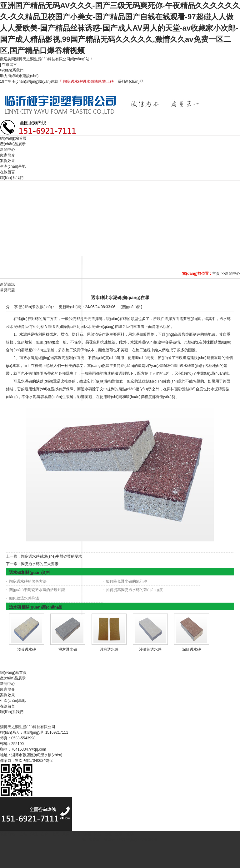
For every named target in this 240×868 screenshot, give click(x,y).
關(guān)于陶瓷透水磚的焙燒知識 (37, 590)
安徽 (108, 834)
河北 (34, 834)
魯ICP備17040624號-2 (34, 761)
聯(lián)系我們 (12, 70)
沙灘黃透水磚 (150, 649)
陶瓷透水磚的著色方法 (28, 581)
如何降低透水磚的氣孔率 (127, 581)
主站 (23, 834)
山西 (87, 834)
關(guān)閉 (131, 307)
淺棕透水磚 (109, 649)
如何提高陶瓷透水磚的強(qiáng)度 (134, 590)
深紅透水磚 (192, 649)
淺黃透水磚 (27, 649)
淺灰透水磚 (68, 649)
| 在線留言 (8, 65)
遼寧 (130, 834)
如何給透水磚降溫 (24, 598)
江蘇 (119, 834)
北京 (55, 834)
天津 (66, 834)
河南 (77, 834)
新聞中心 (232, 274)
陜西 (98, 834)
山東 (45, 834)
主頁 (216, 274)
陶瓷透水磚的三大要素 (40, 564)
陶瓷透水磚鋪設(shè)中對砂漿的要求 (51, 556)
